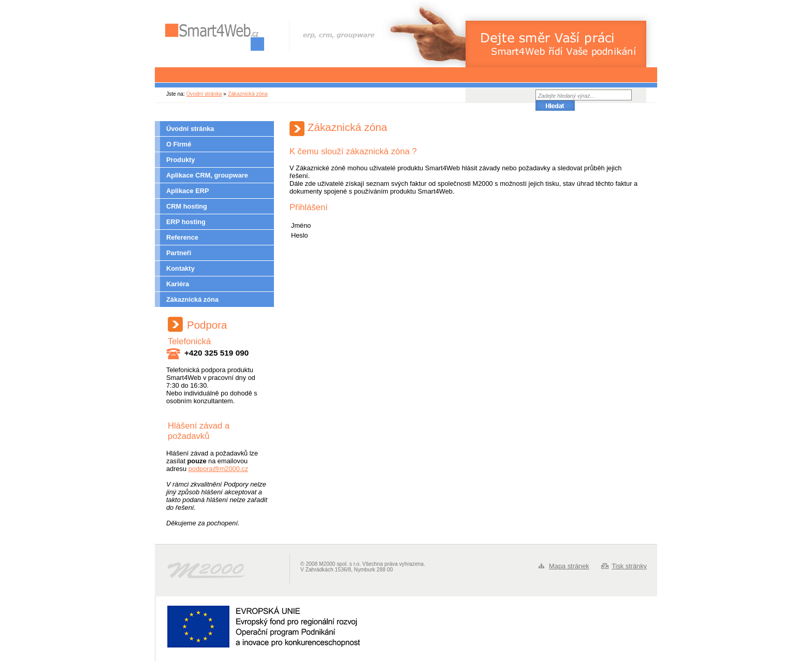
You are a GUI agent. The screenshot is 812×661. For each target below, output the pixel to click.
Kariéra (178, 284)
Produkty (180, 160)
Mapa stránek (569, 566)
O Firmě (179, 144)
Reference (182, 237)
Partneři (179, 253)
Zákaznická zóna (248, 94)
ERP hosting (186, 222)
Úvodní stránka (204, 94)
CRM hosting (187, 206)
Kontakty (180, 268)
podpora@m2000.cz (218, 469)
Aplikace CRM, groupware (207, 175)
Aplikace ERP (188, 191)
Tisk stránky (629, 566)
